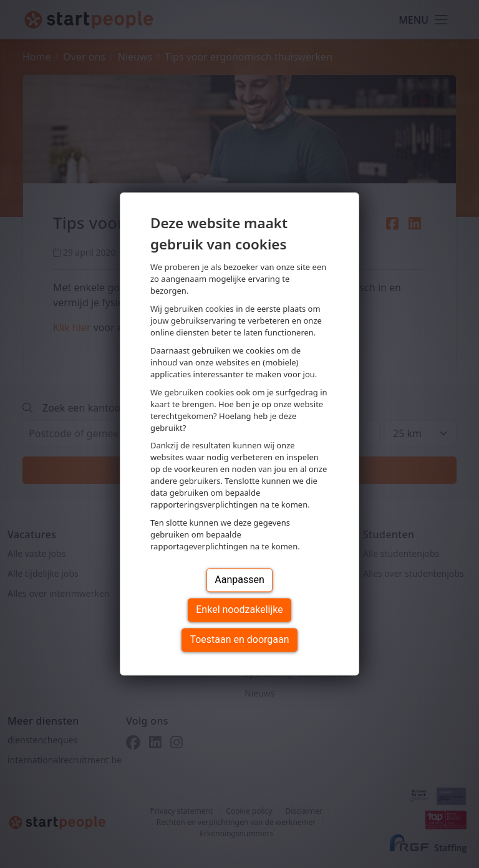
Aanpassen (239, 580)
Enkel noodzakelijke (239, 610)
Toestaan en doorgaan (239, 640)
